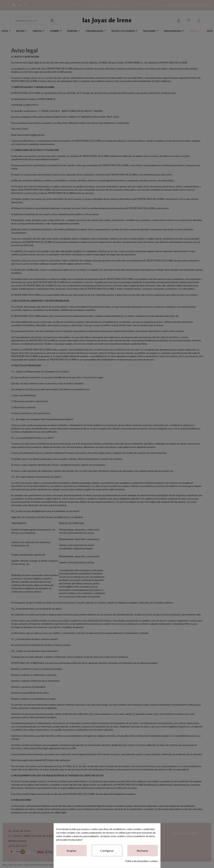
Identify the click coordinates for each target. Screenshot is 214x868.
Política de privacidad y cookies (142, 861)
